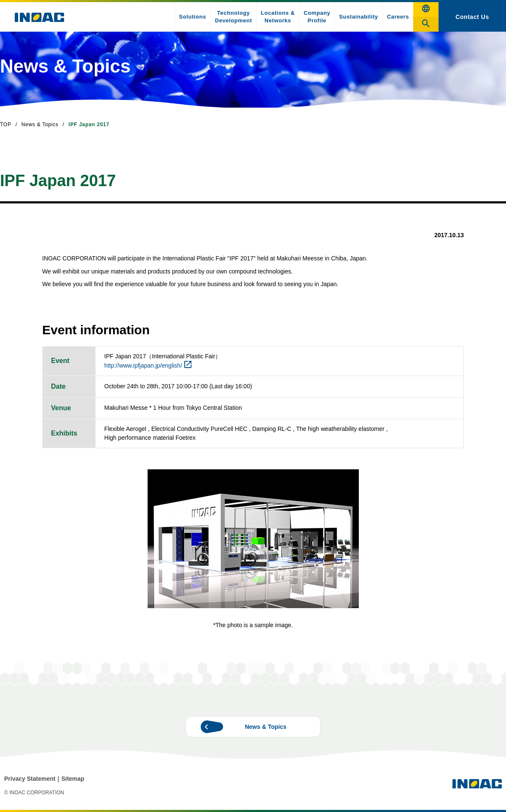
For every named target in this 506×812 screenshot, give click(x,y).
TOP (6, 125)
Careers (398, 17)
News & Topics (40, 125)
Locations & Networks (278, 17)
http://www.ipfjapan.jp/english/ (143, 365)
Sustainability (358, 17)
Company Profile (317, 17)
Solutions (193, 17)
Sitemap (73, 779)
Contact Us (472, 17)
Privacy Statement (30, 779)
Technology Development (234, 17)
